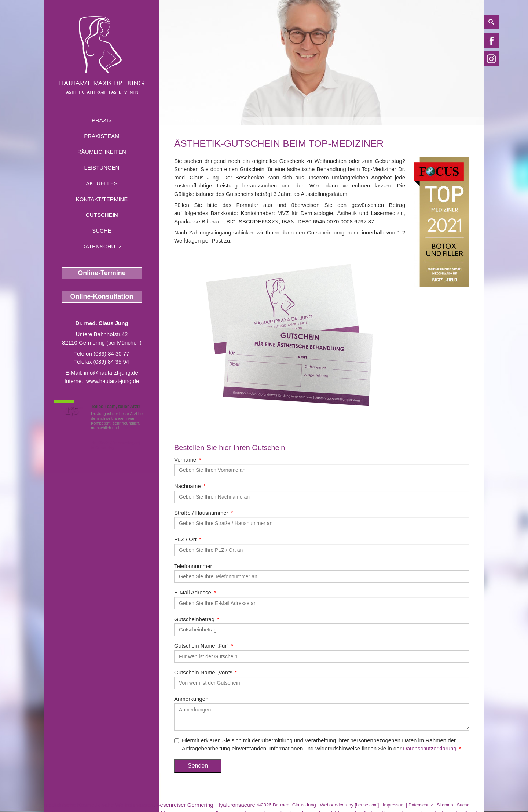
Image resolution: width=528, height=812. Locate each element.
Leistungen (102, 168)
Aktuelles (102, 183)
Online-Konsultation (102, 296)
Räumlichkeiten (102, 152)
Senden (198, 766)
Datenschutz (102, 246)
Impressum (394, 805)
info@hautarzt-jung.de (111, 373)
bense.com (367, 805)
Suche (102, 231)
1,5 (71, 411)
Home (180, 121)
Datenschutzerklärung (430, 748)
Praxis (102, 120)
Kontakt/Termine (102, 199)
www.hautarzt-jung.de (113, 381)
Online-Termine (102, 273)
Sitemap (445, 805)
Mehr (130, 428)
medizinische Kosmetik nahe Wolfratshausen (99, 805)
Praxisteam (102, 136)
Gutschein (102, 215)
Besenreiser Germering (185, 805)
